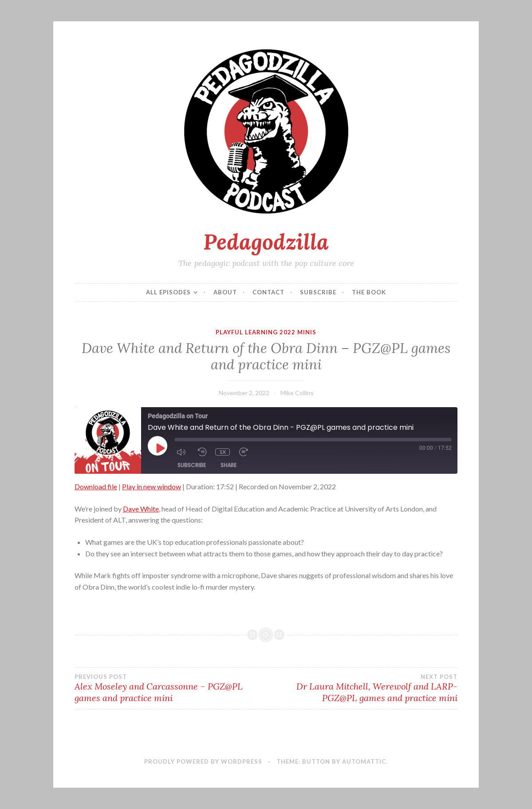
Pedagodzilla (266, 242)
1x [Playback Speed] (223, 452)
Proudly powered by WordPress (203, 761)
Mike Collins (297, 393)
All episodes (168, 292)
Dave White (141, 509)
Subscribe (318, 292)
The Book (369, 292)
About (225, 292)
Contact (268, 292)
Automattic (364, 761)
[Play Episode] (160, 448)
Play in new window (152, 486)
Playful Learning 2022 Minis (266, 332)
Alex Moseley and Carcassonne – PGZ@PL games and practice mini (170, 688)
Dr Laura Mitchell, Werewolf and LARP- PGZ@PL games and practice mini (362, 688)
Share (229, 465)
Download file (96, 486)
